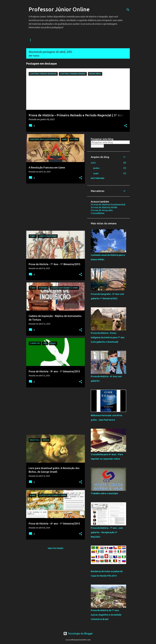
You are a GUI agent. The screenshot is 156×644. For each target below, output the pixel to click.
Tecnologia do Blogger (78, 633)
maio (96, 173)
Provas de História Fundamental (108, 205)
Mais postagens (56, 548)
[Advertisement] (54, 207)
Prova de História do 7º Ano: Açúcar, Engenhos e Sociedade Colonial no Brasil (106, 615)
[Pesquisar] (128, 10)
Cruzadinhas (98, 213)
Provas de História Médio (104, 207)
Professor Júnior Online (59, 9)
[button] (126, 126)
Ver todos (34, 56)
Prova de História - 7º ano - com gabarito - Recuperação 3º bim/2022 (107, 532)
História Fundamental (41, 40)
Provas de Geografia (102, 210)
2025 (93, 163)
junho (96, 168)
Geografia (88, 40)
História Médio (67, 40)
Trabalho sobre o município (104, 493)
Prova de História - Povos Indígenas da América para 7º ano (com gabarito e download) (108, 337)
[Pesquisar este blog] (110, 142)
